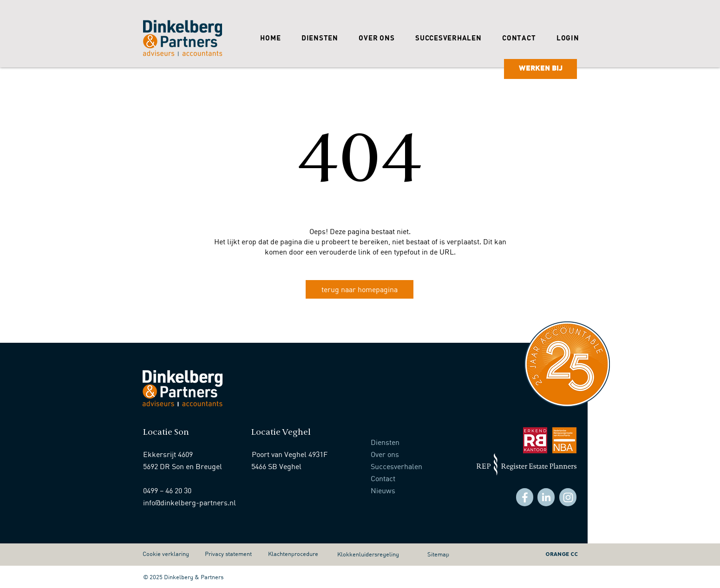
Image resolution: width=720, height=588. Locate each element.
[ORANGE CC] (538, 554)
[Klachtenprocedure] (296, 554)
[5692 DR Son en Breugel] (190, 466)
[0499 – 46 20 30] (190, 490)
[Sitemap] (444, 554)
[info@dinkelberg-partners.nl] (190, 503)
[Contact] (418, 478)
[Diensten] (413, 442)
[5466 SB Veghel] (298, 466)
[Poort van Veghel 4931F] (295, 454)
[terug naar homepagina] (360, 289)
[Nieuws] (418, 490)
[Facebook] (525, 497)
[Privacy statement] (233, 554)
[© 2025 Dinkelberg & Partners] (186, 577)
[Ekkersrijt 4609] (176, 454)
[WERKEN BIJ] (540, 69)
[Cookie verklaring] (171, 554)
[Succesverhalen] (418, 466)
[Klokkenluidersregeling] (380, 554)
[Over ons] (413, 454)
